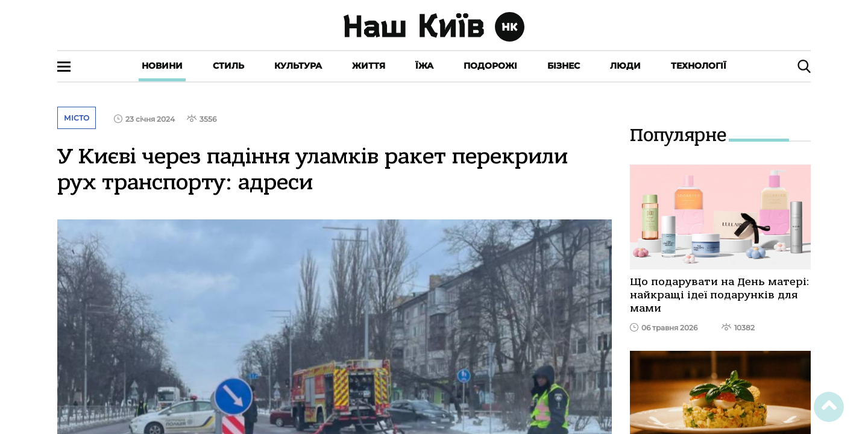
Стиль (228, 66)
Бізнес (564, 66)
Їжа (424, 66)
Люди (625, 66)
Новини (162, 66)
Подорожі (490, 66)
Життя (369, 66)
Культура (298, 66)
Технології (699, 66)
